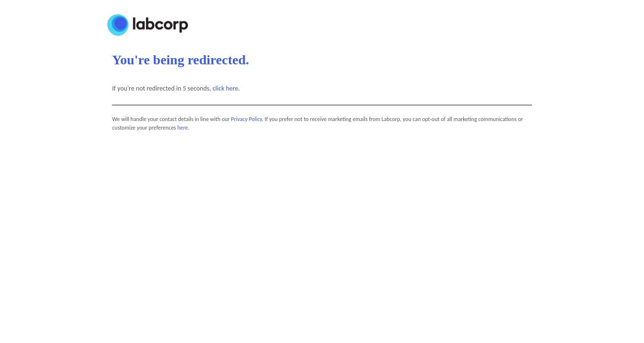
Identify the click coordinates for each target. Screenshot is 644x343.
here (183, 128)
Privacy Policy (246, 119)
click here (226, 88)
